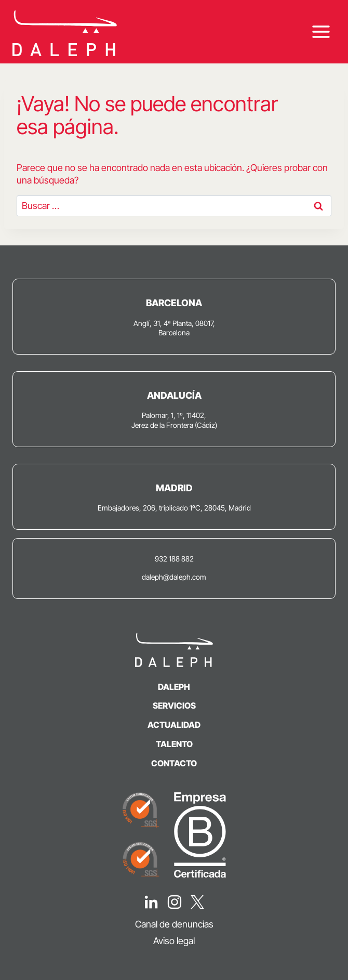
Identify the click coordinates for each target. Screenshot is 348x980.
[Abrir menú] (321, 32)
